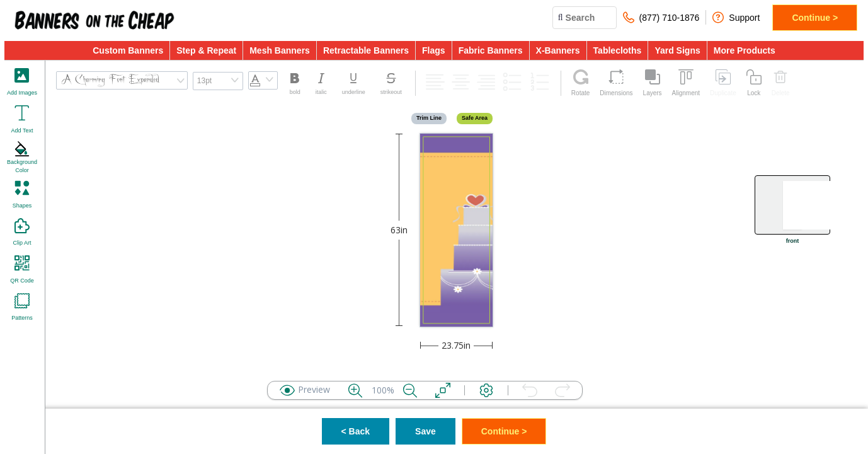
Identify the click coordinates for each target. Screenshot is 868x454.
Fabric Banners (491, 50)
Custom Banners (128, 50)
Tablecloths (618, 50)
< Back (356, 431)
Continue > (815, 18)
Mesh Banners (280, 50)
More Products (745, 50)
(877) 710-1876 (661, 17)
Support (736, 17)
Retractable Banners (366, 50)
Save (425, 431)
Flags (434, 50)
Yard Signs (677, 50)
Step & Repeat (206, 50)
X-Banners (558, 50)
